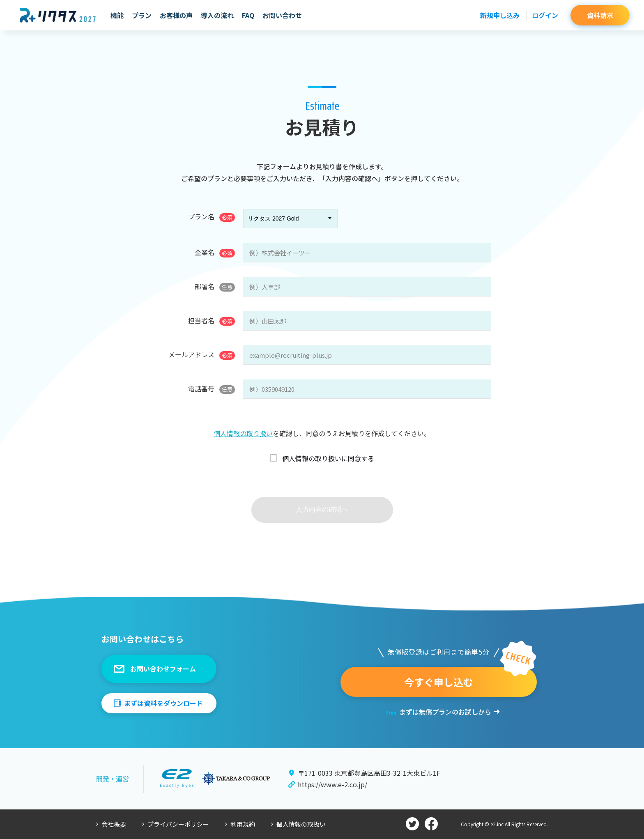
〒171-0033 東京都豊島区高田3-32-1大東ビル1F (369, 773)
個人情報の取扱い (301, 824)
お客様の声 (176, 15)
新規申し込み (500, 15)
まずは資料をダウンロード (163, 703)
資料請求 (600, 15)
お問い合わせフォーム (163, 669)
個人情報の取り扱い (243, 433)
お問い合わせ (282, 15)
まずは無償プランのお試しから (439, 712)
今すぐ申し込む (439, 682)
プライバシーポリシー (178, 824)
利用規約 (243, 824)
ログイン (545, 15)
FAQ (248, 15)
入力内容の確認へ (322, 509)
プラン (142, 15)
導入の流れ (217, 15)
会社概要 (114, 824)
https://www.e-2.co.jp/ (332, 784)
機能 (117, 15)
